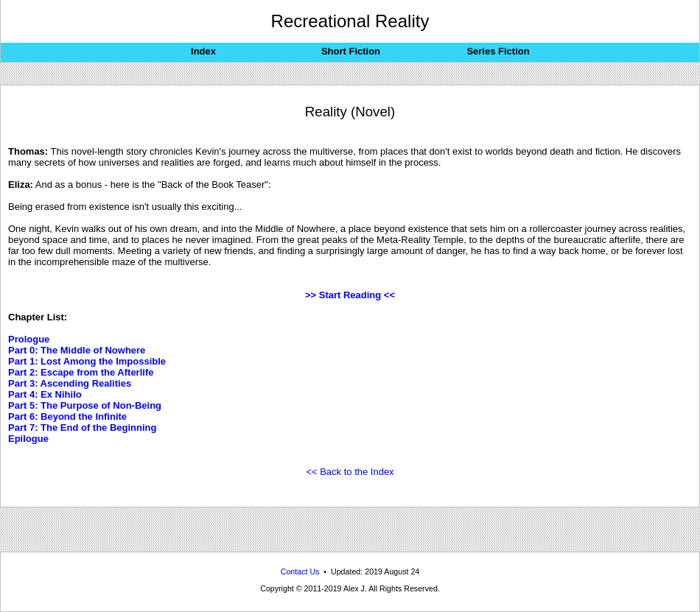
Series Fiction (498, 51)
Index (203, 51)
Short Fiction (351, 51)
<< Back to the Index (350, 472)
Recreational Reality (350, 21)
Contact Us (300, 571)
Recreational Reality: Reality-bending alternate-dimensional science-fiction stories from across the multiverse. (350, 609)
